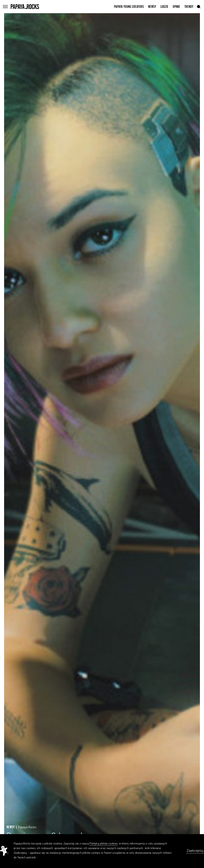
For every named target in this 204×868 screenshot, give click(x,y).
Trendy (189, 7)
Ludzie (164, 7)
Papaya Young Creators (129, 7)
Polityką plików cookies (103, 844)
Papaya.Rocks (27, 827)
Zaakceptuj (195, 851)
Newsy (152, 7)
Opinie (176, 7)
